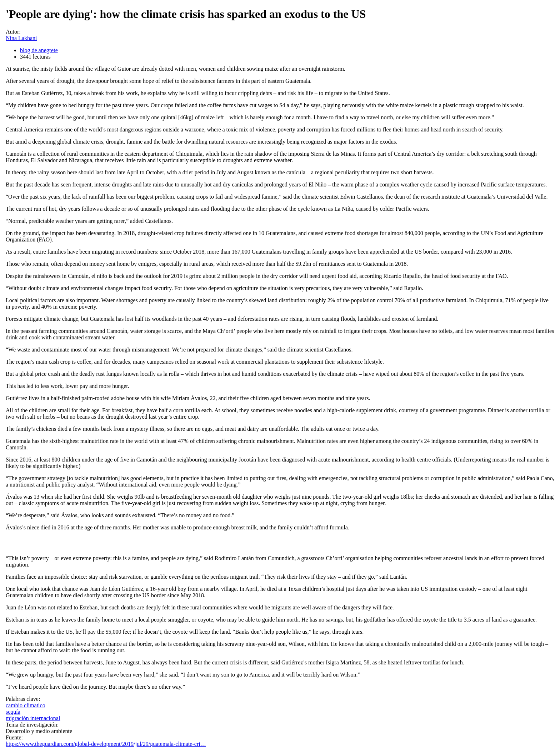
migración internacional (33, 718)
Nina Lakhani (21, 38)
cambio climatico (26, 705)
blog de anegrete (39, 50)
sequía (13, 712)
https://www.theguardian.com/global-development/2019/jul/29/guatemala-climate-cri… (106, 744)
